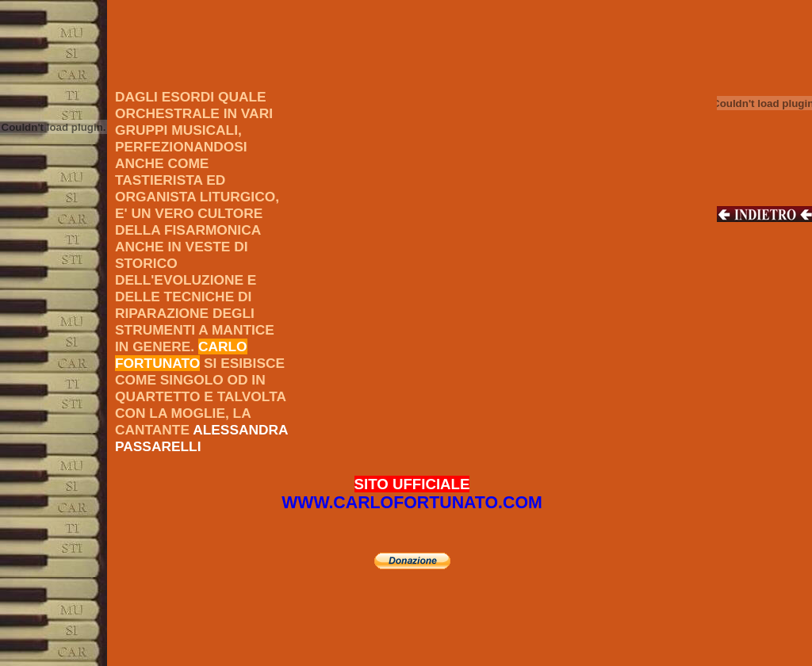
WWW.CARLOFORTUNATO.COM (412, 503)
